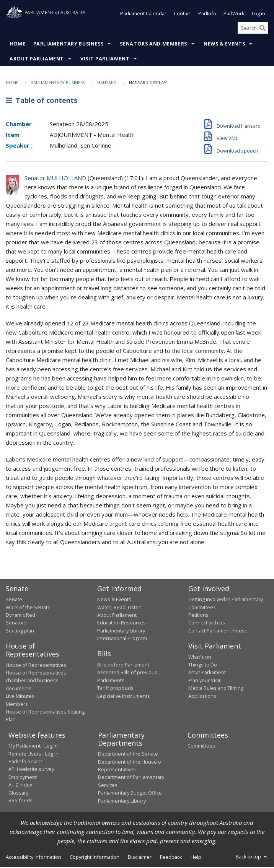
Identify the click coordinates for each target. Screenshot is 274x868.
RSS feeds (20, 801)
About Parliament (37, 60)
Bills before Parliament (123, 665)
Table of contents (42, 101)
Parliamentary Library (121, 631)
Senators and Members (153, 45)
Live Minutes (20, 697)
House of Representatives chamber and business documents (36, 681)
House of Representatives (36, 666)
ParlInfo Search (26, 762)
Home (18, 45)
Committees (201, 746)
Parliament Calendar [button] (143, 15)
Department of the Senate (128, 754)
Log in (259, 15)
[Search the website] (253, 29)
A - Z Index (20, 785)
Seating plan (20, 631)
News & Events (224, 45)
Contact (182, 15)
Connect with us (207, 623)
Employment (23, 778)
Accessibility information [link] (33, 858)
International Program (122, 639)
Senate (14, 600)
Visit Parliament (105, 60)
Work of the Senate (28, 608)
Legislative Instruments (124, 697)
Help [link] (196, 858)
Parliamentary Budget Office (130, 793)
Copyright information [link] (95, 858)
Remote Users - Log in (33, 754)
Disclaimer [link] (140, 858)
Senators (16, 623)
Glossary (18, 793)
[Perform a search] (263, 29)
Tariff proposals (115, 689)
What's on (200, 658)
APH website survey (31, 770)
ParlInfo (207, 15)
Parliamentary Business (68, 45)
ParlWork (234, 15)
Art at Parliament (207, 673)
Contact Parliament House (218, 631)
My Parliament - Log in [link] (33, 746)
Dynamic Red (20, 616)
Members (17, 705)
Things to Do (203, 665)
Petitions (198, 616)
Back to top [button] (252, 857)
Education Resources (122, 623)
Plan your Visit (204, 681)
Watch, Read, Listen (119, 608)
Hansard (107, 84)
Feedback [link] (171, 858)
